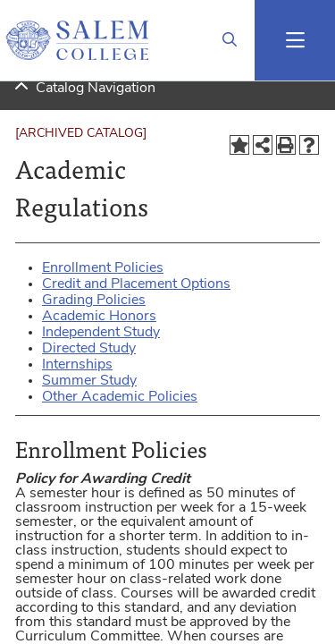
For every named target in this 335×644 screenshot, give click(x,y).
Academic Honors (99, 317)
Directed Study (89, 349)
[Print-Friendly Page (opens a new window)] (286, 145)
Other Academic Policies (120, 397)
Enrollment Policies (103, 268)
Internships (77, 365)
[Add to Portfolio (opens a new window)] (239, 145)
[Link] (230, 40)
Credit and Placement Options (136, 284)
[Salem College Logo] (77, 40)
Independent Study (101, 333)
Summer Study (89, 381)
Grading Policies (94, 301)
